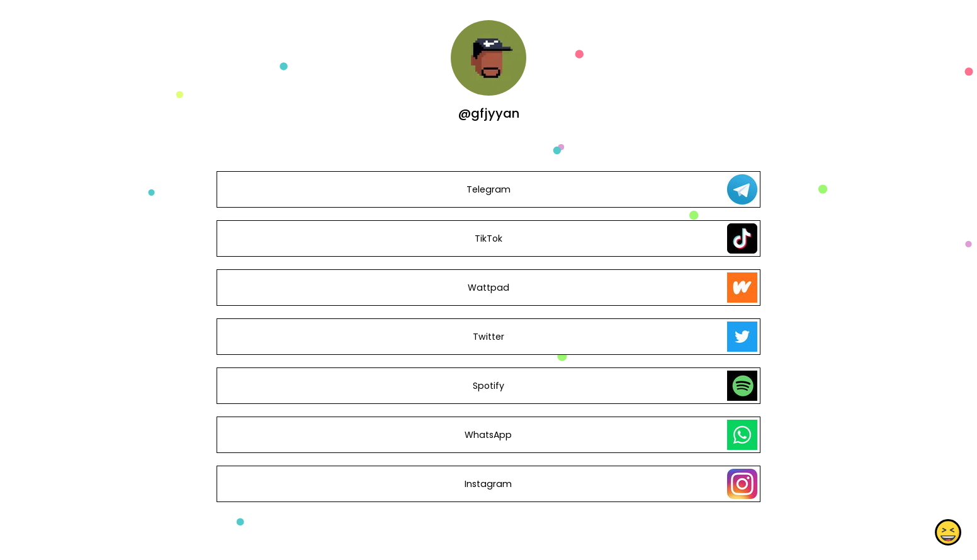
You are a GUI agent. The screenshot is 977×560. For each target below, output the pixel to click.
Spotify (488, 386)
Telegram (488, 189)
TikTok (488, 238)
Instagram (488, 484)
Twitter (488, 337)
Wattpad (488, 288)
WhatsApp (488, 435)
